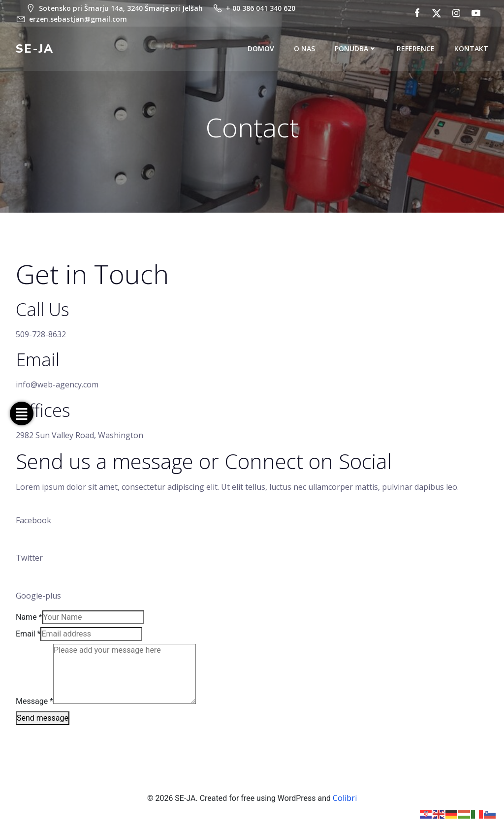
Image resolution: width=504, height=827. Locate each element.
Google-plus (38, 596)
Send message (43, 718)
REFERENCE (416, 49)
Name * (29, 617)
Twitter (29, 558)
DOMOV (261, 49)
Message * (34, 701)
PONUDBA (356, 49)
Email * (28, 634)
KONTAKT (471, 49)
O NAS (304, 49)
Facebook (33, 520)
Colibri (345, 798)
